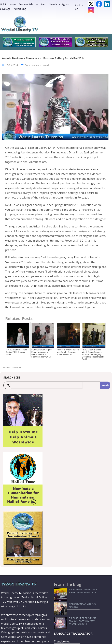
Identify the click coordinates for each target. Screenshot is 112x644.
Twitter (91, 4)
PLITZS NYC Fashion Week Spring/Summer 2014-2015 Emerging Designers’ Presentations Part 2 (93, 354)
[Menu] (4, 19)
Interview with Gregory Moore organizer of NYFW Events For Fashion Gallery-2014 (41, 353)
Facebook (99, 4)
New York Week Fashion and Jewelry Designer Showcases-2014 (68, 352)
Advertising (20, 9)
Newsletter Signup (59, 4)
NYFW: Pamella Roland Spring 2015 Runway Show (17, 352)
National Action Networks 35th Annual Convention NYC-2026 (74, 591)
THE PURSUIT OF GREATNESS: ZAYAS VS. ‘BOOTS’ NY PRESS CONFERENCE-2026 (75, 604)
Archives (41, 4)
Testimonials (26, 4)
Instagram (91, 10)
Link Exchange (8, 4)
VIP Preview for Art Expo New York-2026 (75, 598)
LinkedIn (107, 4)
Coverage (5, 9)
